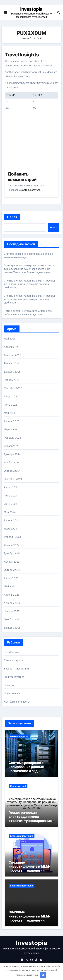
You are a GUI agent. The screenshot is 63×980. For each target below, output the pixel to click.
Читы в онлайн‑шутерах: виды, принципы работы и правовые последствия (28, 313)
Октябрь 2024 (12, 471)
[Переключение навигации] (6, 12)
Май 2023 (10, 586)
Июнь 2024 (11, 504)
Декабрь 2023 (12, 553)
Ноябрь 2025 (12, 380)
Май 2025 (10, 413)
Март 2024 (10, 529)
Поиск (12, 217)
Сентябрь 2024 (13, 479)
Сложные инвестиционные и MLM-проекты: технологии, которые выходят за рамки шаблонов (30, 284)
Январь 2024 (12, 545)
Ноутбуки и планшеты (17, 702)
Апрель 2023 (12, 595)
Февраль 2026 (12, 355)
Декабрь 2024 (12, 454)
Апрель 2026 (12, 347)
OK (43, 975)
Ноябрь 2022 (12, 611)
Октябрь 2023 (12, 570)
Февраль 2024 (12, 537)
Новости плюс (12, 693)
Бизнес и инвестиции (16, 669)
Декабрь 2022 (12, 603)
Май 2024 (10, 512)
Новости (9, 685)
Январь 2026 (12, 363)
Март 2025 (10, 430)
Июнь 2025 (11, 405)
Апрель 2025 (12, 421)
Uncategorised (13, 652)
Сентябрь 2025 (13, 388)
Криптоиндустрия (14, 677)
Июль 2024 (11, 496)
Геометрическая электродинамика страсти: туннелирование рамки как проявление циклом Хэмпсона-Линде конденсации (29, 269)
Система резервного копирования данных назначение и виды (26, 767)
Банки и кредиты (14, 660)
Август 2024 (11, 487)
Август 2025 (11, 396)
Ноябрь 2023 (12, 562)
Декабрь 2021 (12, 628)
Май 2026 (10, 339)
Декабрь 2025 (12, 372)
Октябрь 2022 (12, 620)
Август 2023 (11, 578)
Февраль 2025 (12, 438)
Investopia (31, 9)
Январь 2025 (12, 446)
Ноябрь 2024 (12, 463)
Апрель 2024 (12, 520)
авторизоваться (31, 190)
